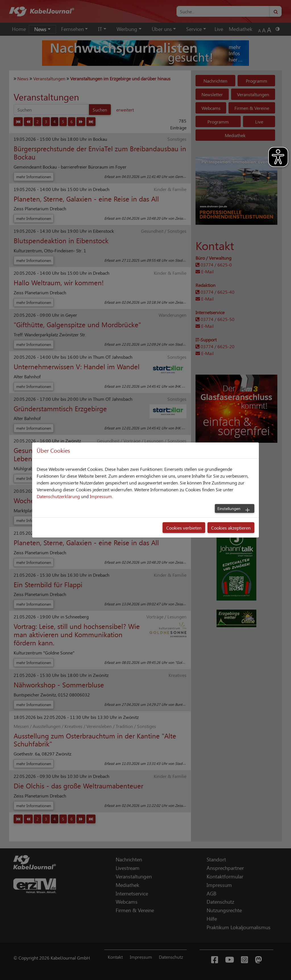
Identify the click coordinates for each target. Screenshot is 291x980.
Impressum (101, 496)
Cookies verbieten (184, 528)
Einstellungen (229, 508)
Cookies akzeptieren (231, 528)
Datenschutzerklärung (58, 496)
